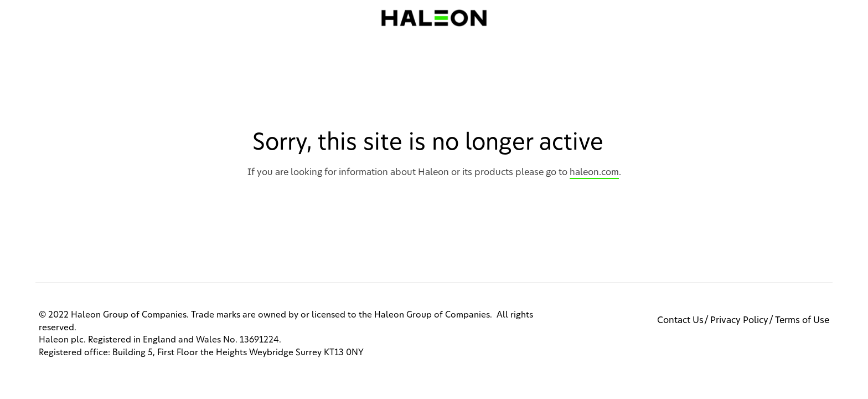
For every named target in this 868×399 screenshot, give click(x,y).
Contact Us (680, 320)
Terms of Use (802, 320)
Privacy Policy (739, 320)
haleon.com (594, 172)
